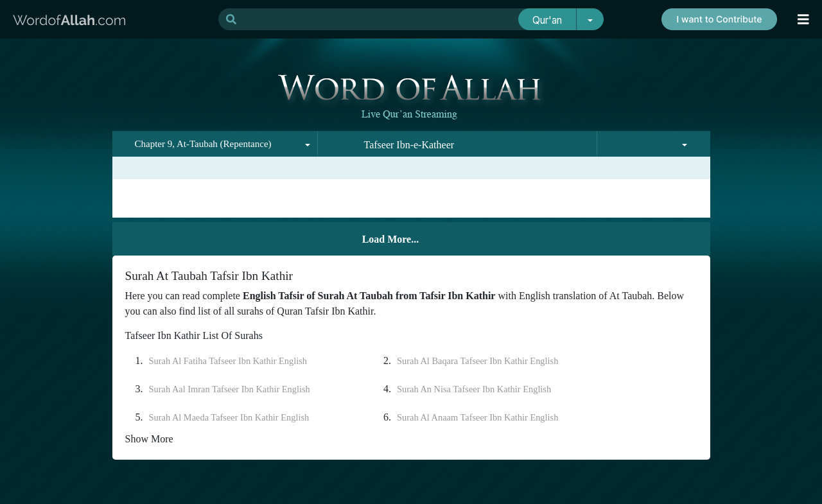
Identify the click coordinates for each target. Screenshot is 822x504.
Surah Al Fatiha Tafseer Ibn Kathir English (228, 361)
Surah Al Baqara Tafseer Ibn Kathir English (477, 361)
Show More (149, 439)
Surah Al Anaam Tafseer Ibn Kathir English (477, 417)
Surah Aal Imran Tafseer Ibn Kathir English (230, 389)
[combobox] (215, 144)
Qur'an (547, 20)
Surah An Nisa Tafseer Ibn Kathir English (474, 389)
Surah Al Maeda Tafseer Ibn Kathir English (229, 417)
